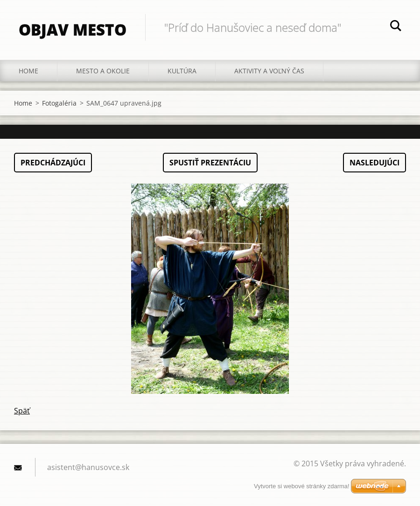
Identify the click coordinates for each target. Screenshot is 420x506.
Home (28, 71)
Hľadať (396, 27)
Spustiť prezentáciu (210, 163)
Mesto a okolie (103, 71)
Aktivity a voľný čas (269, 71)
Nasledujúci (374, 163)
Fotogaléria (59, 103)
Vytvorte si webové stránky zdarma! (302, 486)
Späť (22, 411)
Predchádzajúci (53, 163)
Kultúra (182, 71)
